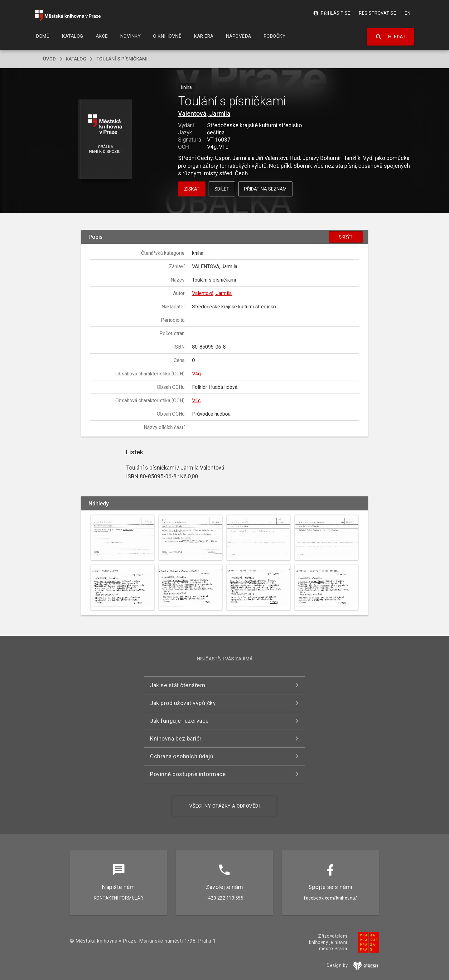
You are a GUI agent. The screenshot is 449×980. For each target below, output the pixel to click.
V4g (196, 374)
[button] (105, 140)
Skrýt (346, 237)
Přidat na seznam (265, 189)
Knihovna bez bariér (176, 739)
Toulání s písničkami (122, 59)
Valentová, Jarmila (204, 113)
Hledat (391, 37)
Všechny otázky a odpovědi (225, 806)
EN (408, 13)
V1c (196, 401)
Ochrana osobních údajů (182, 756)
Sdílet (222, 189)
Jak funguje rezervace (179, 721)
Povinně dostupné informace (188, 774)
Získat (192, 189)
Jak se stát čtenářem (178, 685)
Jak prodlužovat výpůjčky (183, 703)
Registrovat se (377, 13)
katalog (76, 59)
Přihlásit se (332, 13)
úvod (49, 59)
